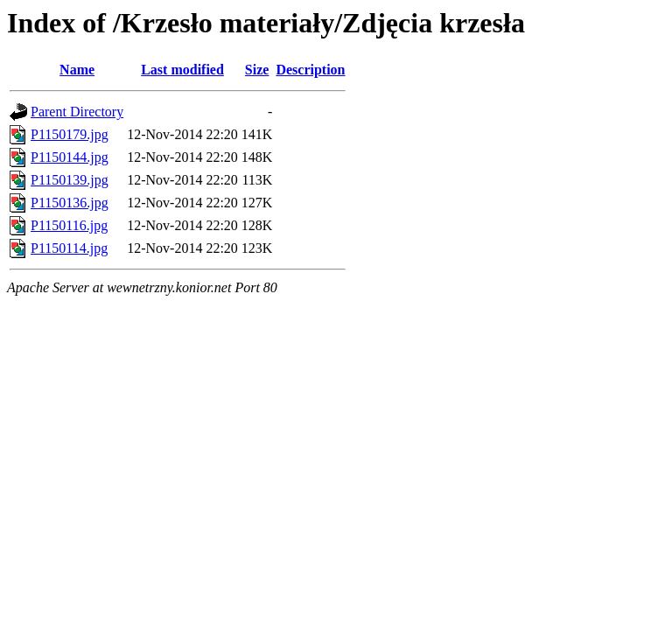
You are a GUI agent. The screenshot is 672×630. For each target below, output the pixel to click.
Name (77, 70)
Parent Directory (77, 112)
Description (310, 70)
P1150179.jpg (70, 134)
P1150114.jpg (69, 248)
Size (257, 70)
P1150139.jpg (70, 180)
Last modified (182, 70)
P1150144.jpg (70, 157)
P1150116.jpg (69, 225)
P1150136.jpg (70, 203)
